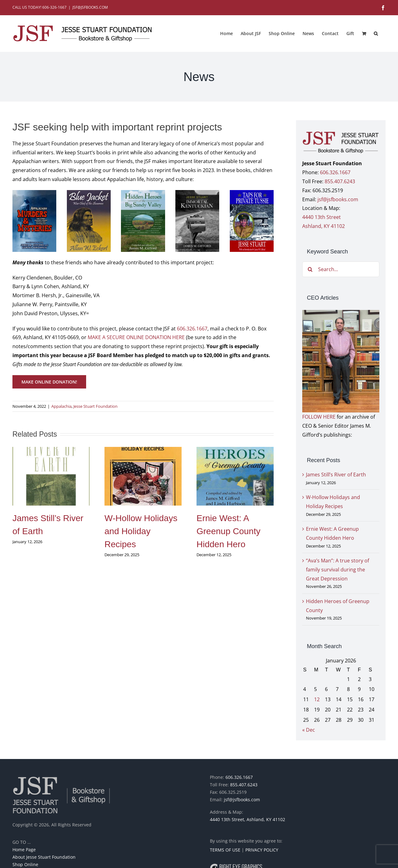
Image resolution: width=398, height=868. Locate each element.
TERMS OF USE (225, 850)
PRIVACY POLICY (262, 850)
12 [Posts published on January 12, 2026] (317, 699)
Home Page (24, 850)
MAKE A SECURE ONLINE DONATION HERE (136, 337)
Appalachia (61, 406)
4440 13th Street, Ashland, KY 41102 (248, 819)
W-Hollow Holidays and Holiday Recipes (141, 531)
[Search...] (341, 269)
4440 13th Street (322, 217)
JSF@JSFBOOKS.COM (90, 7)
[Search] (310, 269)
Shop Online (25, 864)
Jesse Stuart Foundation (95, 406)
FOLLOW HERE (319, 417)
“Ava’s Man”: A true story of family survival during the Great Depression (338, 570)
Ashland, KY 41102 (324, 226)
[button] (376, 33)
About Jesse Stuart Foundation (44, 857)
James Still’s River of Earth (336, 475)
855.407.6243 (340, 181)
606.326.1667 (192, 329)
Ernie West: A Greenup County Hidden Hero (228, 531)
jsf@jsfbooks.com (338, 199)
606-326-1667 (54, 7)
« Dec (309, 730)
